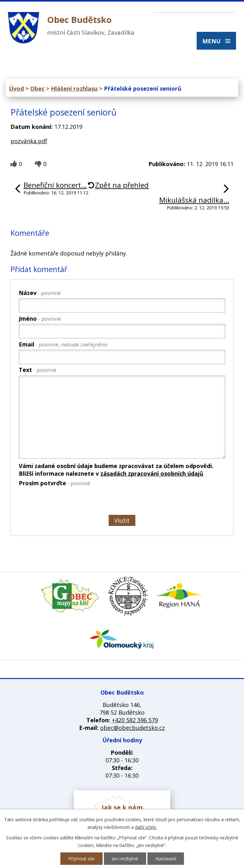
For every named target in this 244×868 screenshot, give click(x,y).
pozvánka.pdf (29, 141)
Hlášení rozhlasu (74, 88)
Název (40, 293)
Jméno (40, 318)
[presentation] (66, 502)
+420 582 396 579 (135, 720)
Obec (37, 88)
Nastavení (166, 859)
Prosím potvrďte (54, 483)
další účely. (146, 827)
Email (63, 344)
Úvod (16, 88)
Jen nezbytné (125, 859)
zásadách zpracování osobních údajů (152, 473)
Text (37, 370)
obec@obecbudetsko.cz (132, 728)
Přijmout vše (81, 859)
